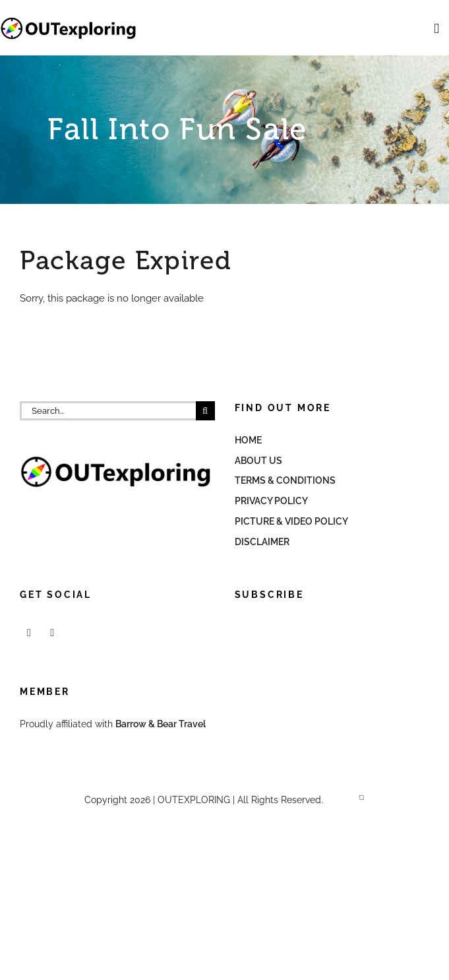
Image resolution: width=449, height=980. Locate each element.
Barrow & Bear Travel (162, 724)
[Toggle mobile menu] (436, 29)
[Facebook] (29, 633)
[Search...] (108, 411)
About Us (258, 461)
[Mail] (52, 633)
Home (248, 440)
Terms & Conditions (285, 480)
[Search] (205, 411)
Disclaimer (262, 542)
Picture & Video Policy (291, 521)
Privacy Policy (271, 501)
